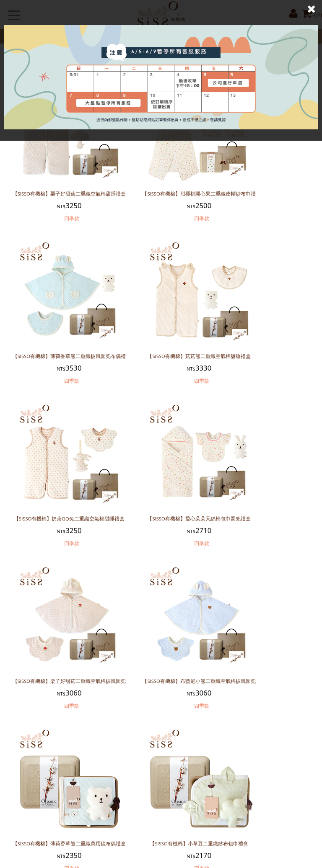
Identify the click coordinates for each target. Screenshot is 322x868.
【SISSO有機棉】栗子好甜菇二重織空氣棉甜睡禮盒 (57, 185)
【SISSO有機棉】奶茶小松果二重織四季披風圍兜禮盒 (161, 792)
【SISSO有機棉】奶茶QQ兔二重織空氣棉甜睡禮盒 (161, 337)
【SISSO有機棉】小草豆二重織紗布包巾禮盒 (57, 641)
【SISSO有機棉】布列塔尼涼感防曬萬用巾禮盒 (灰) (265, 792)
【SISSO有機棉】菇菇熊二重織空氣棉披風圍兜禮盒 (265, 641)
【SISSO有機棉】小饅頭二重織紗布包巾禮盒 (161, 641)
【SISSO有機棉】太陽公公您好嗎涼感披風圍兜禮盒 (57, 792)
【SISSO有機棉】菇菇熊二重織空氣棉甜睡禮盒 (57, 337)
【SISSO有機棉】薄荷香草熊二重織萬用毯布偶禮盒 (265, 489)
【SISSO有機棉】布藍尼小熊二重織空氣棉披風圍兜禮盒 (161, 489)
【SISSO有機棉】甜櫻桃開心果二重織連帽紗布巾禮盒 (161, 185)
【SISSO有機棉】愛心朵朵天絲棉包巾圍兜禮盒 (265, 337)
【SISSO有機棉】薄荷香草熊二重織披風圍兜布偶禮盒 (265, 185)
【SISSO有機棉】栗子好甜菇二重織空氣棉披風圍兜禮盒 (57, 489)
